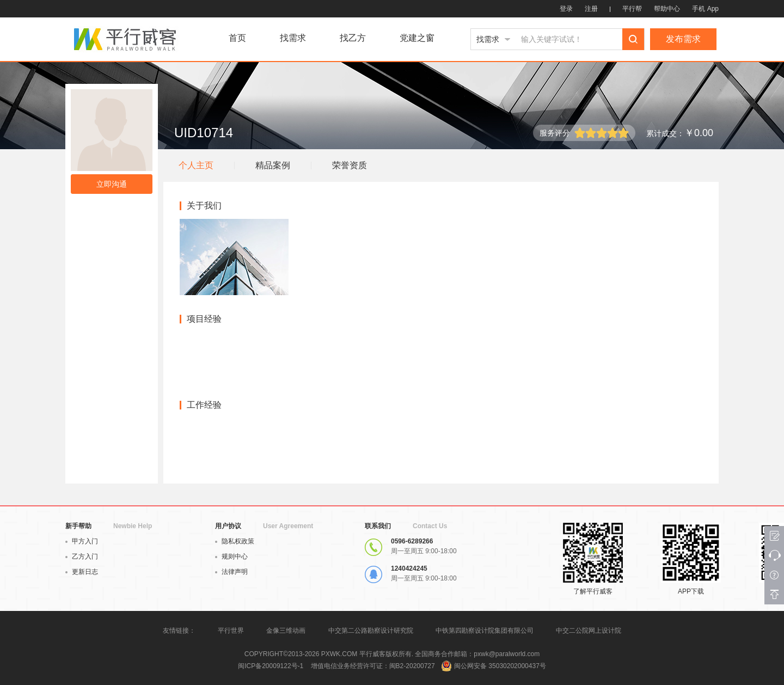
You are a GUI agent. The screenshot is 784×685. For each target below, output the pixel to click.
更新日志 (82, 572)
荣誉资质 (350, 165)
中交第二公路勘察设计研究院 (372, 631)
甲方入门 (82, 541)
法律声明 (231, 572)
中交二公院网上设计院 (589, 631)
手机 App (705, 9)
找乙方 (353, 38)
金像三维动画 (286, 631)
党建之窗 (417, 38)
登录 (566, 9)
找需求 (293, 38)
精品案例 (273, 165)
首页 (237, 38)
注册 (591, 9)
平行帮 (632, 9)
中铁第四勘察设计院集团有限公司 (485, 631)
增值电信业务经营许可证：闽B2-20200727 (373, 666)
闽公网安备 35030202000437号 (500, 666)
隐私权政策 (235, 541)
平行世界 (231, 631)
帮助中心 (667, 9)
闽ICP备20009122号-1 (271, 666)
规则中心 (231, 556)
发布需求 (683, 39)
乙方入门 (82, 556)
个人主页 (196, 165)
